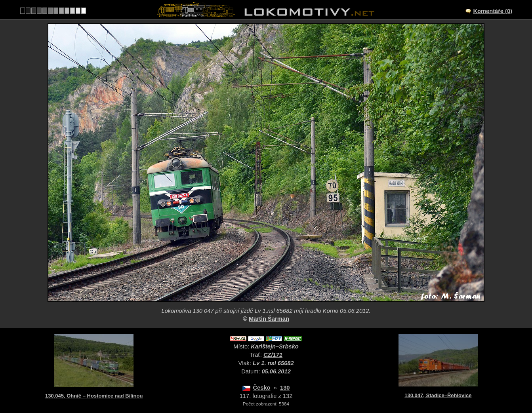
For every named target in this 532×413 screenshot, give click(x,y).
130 (285, 388)
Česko (262, 388)
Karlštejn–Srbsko (275, 346)
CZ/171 (273, 355)
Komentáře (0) (493, 11)
